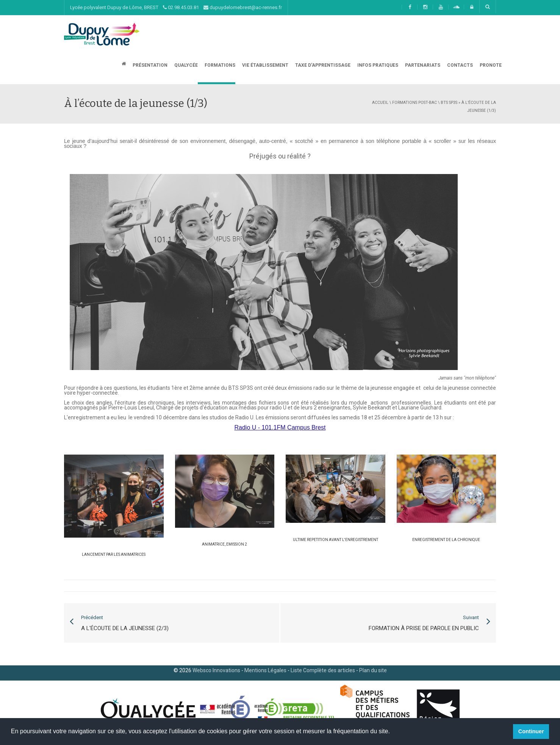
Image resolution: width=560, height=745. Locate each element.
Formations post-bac (415, 103)
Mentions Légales (265, 670)
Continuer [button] (531, 731)
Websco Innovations (216, 670)
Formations (219, 65)
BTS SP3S (449, 103)
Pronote (490, 65)
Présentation (149, 65)
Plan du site (373, 670)
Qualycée (185, 65)
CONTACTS (459, 65)
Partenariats (422, 65)
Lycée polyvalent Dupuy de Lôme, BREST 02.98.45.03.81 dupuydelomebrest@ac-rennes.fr (176, 7)
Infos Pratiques (377, 65)
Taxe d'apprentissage (322, 65)
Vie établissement (265, 65)
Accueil (380, 103)
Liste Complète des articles (323, 670)
